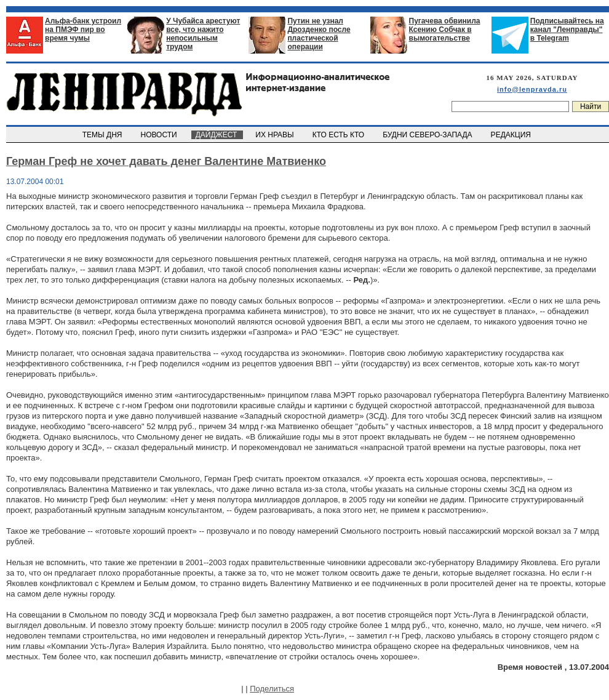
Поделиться (272, 689)
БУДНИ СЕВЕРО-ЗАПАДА (428, 135)
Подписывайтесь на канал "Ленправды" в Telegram (567, 30)
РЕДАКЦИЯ (512, 135)
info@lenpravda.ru (532, 89)
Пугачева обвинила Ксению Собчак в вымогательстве (445, 30)
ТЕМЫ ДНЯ (103, 135)
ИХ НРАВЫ (276, 135)
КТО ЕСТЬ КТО (339, 135)
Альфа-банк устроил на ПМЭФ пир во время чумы (83, 30)
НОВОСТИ (160, 135)
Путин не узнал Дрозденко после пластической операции (319, 34)
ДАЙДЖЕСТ (217, 135)
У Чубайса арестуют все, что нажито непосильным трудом (203, 34)
